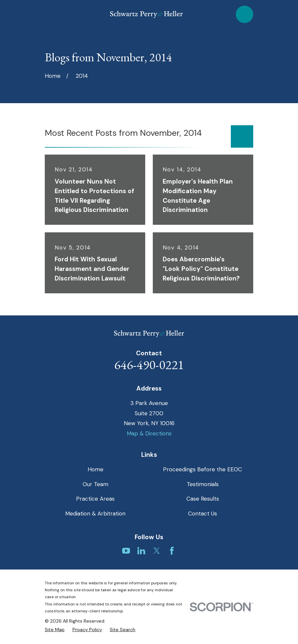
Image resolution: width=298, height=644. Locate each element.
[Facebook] (172, 551)
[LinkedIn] (141, 551)
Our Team (95, 484)
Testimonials (203, 484)
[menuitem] (55, 630)
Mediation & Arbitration (95, 513)
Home (95, 469)
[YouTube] (126, 551)
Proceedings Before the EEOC (203, 469)
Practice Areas (95, 499)
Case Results (203, 499)
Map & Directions (149, 433)
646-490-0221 (149, 365)
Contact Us (203, 513)
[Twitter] (157, 551)
